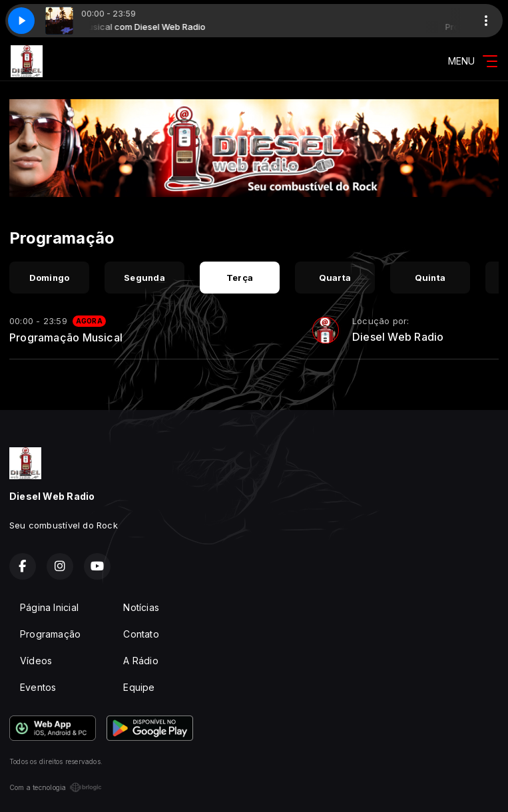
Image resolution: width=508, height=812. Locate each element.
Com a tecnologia (56, 787)
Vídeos (36, 661)
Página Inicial (49, 607)
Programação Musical (66, 337)
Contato (141, 634)
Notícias (141, 607)
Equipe (139, 687)
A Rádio (140, 661)
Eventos (38, 687)
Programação (50, 634)
